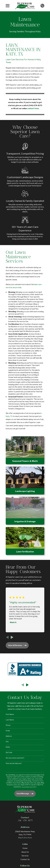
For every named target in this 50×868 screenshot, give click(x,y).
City (7, 742)
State (8, 747)
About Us (25, 852)
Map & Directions (25, 838)
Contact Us (25, 859)
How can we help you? (14, 763)
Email (8, 731)
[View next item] (12, 637)
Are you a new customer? (15, 758)
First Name (10, 714)
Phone (8, 725)
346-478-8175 (25, 820)
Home (25, 848)
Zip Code (9, 752)
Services (25, 856)
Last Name (10, 720)
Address (9, 736)
